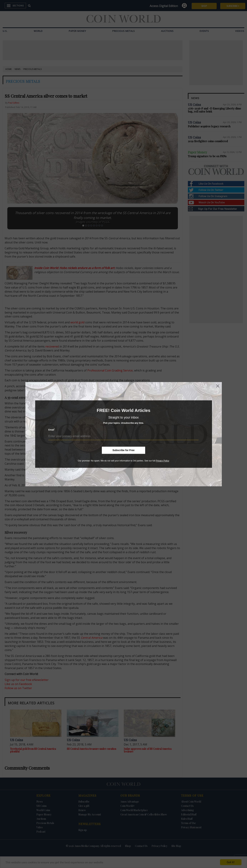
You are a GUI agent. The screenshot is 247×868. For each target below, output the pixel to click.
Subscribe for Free (124, 450)
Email (52, 430)
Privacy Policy (162, 461)
